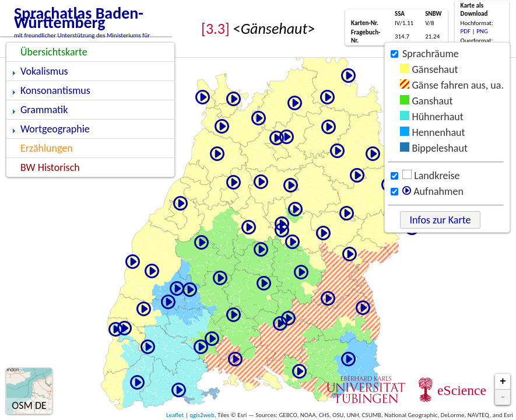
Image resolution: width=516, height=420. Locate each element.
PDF (466, 31)
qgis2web (202, 415)
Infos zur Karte (440, 220)
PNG (482, 31)
